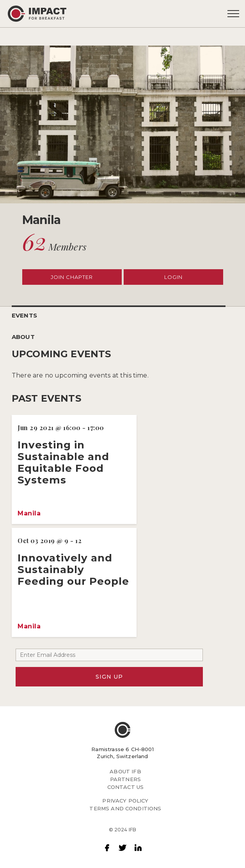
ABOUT (23, 337)
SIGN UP (109, 677)
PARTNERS (125, 779)
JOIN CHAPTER (72, 277)
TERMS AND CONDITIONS (125, 808)
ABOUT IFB (125, 771)
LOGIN (173, 277)
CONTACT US (126, 787)
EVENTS (24, 315)
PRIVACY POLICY (125, 801)
